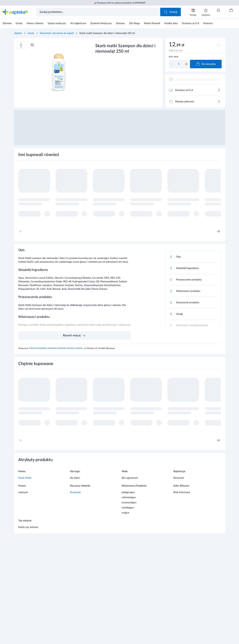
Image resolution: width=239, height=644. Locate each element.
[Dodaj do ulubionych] (219, 45)
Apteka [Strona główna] (18, 33)
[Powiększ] (32, 45)
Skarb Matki (25, 478)
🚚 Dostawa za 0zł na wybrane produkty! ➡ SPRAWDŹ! (120, 3)
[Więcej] (219, 90)
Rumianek (75, 492)
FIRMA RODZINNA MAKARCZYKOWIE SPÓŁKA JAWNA (56, 348)
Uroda (31, 33)
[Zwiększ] (186, 64)
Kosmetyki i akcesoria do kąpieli (57, 33)
